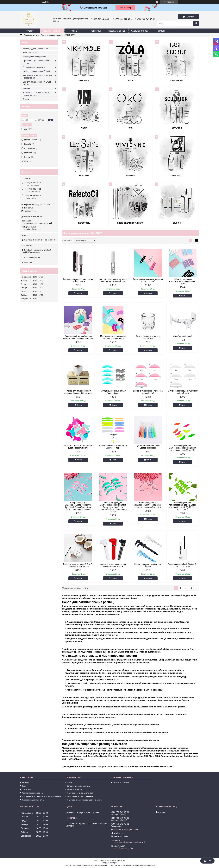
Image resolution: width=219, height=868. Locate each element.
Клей (24, 786)
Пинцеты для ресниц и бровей (37, 71)
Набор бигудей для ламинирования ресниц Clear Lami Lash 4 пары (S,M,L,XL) (148, 505)
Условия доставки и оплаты (79, 786)
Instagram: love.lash (121, 782)
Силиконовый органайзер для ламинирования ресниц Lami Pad (78, 337)
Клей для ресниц (31, 53)
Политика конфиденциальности (80, 793)
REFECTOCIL (84, 223)
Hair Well (177, 175)
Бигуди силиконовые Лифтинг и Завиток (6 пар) (113, 447)
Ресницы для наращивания (35, 48)
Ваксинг (26, 88)
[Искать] (196, 23)
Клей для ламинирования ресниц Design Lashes (78, 280)
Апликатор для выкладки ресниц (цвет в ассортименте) (78, 447)
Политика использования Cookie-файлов (84, 800)
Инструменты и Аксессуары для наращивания (37, 77)
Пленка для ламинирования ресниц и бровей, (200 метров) (78, 392)
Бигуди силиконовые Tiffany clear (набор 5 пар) (183, 392)
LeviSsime (84, 175)
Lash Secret (177, 80)
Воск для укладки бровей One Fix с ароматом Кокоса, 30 (78, 565)
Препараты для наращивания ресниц (36, 62)
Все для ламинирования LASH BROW (37, 83)
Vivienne (131, 175)
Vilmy (84, 128)
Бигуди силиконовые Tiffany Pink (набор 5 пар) (148, 392)
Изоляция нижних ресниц (34, 57)
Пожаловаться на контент (119, 865)
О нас (74, 31)
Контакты (96, 31)
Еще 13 (27, 161)
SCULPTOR (177, 128)
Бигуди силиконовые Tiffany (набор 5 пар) (113, 392)
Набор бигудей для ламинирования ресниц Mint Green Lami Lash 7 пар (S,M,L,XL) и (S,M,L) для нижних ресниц (113, 507)
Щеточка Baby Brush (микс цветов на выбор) (148, 447)
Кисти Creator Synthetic (130, 223)
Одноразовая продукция (34, 67)
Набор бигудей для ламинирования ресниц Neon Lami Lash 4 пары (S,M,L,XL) (183, 448)
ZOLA (130, 80)
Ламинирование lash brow (33, 800)
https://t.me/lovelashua (32, 229)
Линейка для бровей (183, 336)
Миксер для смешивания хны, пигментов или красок (113, 565)
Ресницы (25, 782)
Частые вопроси (140, 31)
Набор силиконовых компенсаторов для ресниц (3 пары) (183, 281)
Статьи (161, 31)
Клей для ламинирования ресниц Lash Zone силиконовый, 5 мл (113, 280)
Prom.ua (121, 860)
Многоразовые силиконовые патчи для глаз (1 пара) (113, 337)
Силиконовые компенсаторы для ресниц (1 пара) (148, 280)
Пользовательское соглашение (80, 796)
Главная (30, 31)
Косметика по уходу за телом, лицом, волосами (36, 94)
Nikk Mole (84, 80)
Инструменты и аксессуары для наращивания (41, 796)
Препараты (26, 789)
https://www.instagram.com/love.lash (38, 205)
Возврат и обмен (117, 31)
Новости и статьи (74, 789)
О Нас (70, 782)
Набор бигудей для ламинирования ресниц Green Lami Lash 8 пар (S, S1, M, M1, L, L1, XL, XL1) (183, 506)
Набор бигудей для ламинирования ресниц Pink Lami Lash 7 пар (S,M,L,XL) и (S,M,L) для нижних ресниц (78, 506)
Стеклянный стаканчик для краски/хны (148, 337)
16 (191, 588)
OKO (130, 128)
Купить (79, 293)
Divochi (177, 223)
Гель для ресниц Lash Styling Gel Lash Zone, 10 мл (183, 565)
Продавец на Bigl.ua (109, 863)
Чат (207, 861)
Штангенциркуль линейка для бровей (148, 565)
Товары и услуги (51, 31)
